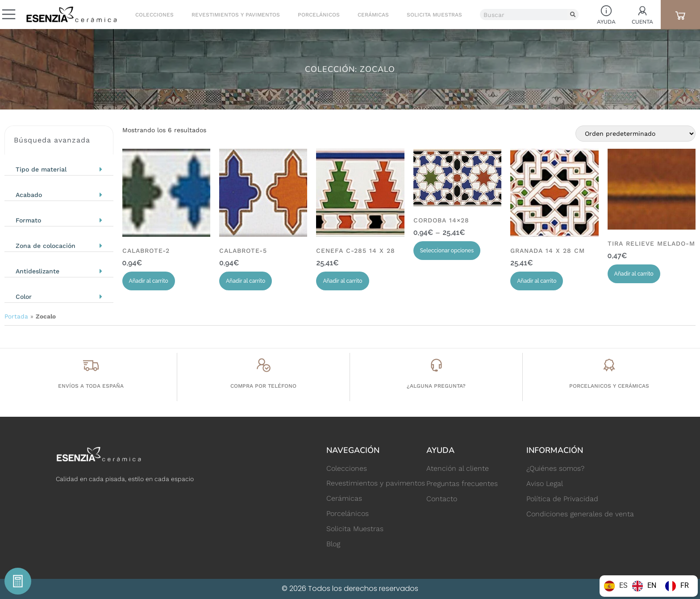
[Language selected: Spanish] (649, 586)
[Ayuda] (606, 11)
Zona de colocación (46, 246)
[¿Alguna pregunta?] (436, 365)
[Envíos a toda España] (91, 365)
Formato (28, 220)
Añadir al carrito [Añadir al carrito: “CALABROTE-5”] (246, 281)
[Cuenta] (642, 11)
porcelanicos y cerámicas (609, 386)
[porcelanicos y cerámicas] (609, 365)
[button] (59, 167)
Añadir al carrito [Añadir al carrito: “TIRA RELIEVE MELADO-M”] (634, 274)
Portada (16, 316)
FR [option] (685, 585)
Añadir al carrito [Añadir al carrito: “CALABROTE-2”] (149, 281)
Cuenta (642, 22)
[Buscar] (573, 15)
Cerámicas (373, 15)
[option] (644, 586)
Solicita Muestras (434, 15)
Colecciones (154, 15)
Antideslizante (37, 271)
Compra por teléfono (263, 386)
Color (24, 297)
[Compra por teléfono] (264, 365)
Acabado (29, 195)
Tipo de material (41, 169)
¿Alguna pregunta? (436, 386)
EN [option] (652, 585)
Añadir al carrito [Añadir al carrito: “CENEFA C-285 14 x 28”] (342, 281)
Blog (333, 544)
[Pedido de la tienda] (635, 134)
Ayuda (606, 22)
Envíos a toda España (91, 386)
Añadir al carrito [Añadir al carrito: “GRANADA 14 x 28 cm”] (537, 281)
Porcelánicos (318, 15)
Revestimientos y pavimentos (235, 15)
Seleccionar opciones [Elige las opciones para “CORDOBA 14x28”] (447, 251)
